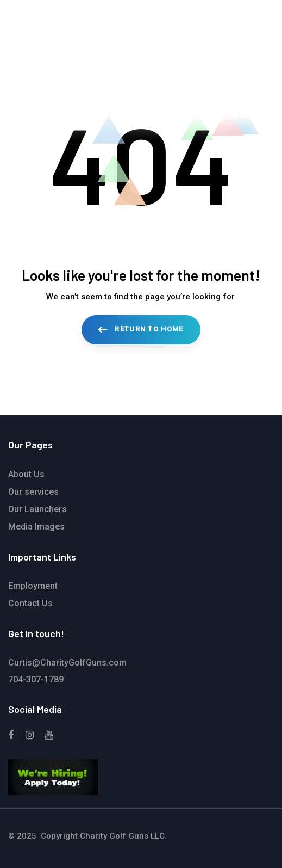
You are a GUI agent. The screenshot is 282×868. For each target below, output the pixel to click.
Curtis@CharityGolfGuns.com (67, 663)
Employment (33, 586)
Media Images (36, 527)
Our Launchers (37, 509)
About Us (26, 474)
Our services (33, 492)
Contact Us (30, 603)
